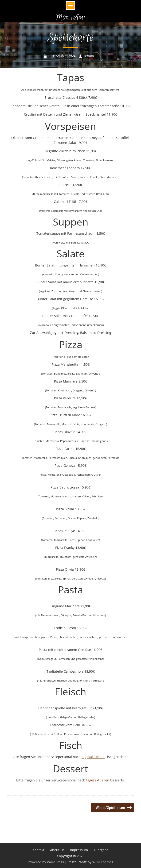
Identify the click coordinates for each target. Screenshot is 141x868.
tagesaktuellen (93, 757)
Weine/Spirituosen (110, 807)
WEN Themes (103, 862)
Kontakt (38, 850)
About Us (57, 850)
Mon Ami (70, 17)
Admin (89, 56)
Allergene (101, 850)
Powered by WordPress (46, 862)
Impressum (79, 850)
